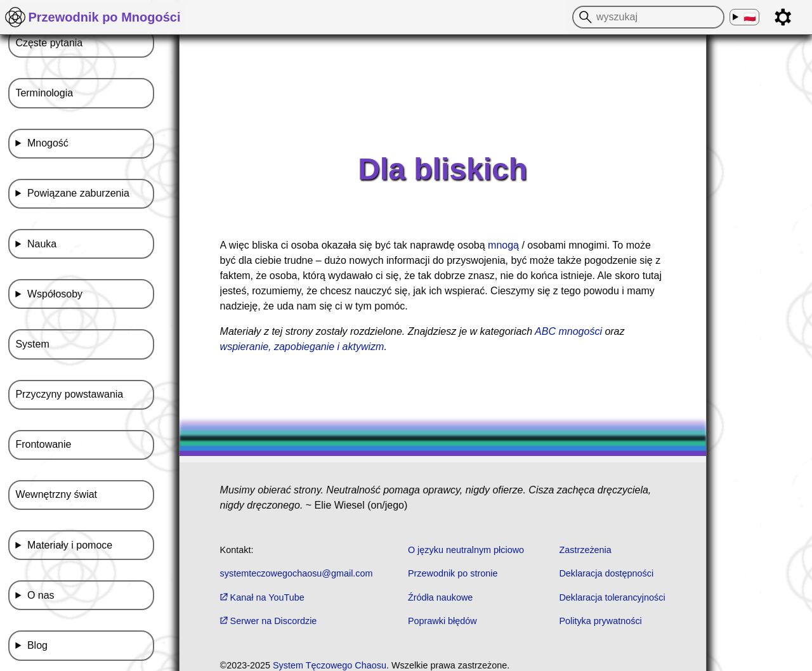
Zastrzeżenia (585, 550)
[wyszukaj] (584, 17)
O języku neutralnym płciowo (466, 550)
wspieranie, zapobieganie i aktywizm (302, 347)
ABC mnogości (568, 331)
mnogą (503, 245)
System (32, 344)
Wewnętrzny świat (56, 494)
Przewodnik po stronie (453, 573)
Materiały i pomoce (70, 545)
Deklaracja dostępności (606, 573)
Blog (37, 645)
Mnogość (48, 143)
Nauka (42, 244)
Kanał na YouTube (262, 597)
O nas (41, 595)
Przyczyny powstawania (69, 394)
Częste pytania (49, 43)
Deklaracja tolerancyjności (612, 597)
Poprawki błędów (442, 621)
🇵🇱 (750, 18)
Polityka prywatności (600, 621)
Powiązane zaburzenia (78, 193)
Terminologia (44, 93)
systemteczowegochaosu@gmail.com (297, 573)
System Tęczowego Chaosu (330, 665)
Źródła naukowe (440, 597)
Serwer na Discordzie (269, 621)
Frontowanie (43, 444)
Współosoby (55, 294)
